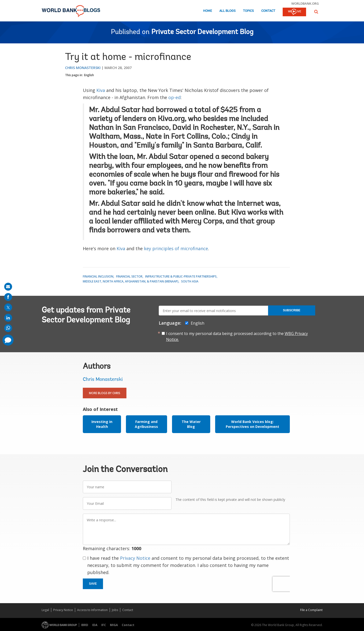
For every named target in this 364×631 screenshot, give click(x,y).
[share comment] (8, 340)
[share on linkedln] (8, 318)
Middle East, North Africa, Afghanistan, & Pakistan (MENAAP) (131, 281)
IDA (95, 625)
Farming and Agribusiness (146, 424)
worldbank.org (305, 3)
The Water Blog (191, 424)
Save (93, 584)
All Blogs (227, 11)
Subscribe (292, 310)
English (89, 75)
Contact (268, 11)
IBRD (85, 625)
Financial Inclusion (98, 276)
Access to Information (92, 610)
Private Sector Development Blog (202, 32)
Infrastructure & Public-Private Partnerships (181, 276)
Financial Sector (129, 276)
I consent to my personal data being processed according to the (237, 336)
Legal (45, 610)
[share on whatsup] (8, 328)
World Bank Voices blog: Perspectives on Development (252, 424)
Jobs (115, 610)
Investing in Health (102, 424)
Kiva (101, 90)
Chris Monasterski (83, 68)
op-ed (174, 97)
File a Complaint (311, 610)
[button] (316, 12)
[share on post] (8, 307)
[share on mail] (8, 287)
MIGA (114, 625)
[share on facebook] (8, 297)
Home (208, 11)
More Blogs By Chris (105, 393)
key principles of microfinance (176, 248)
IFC (104, 625)
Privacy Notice (135, 558)
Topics (248, 11)
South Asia (190, 281)
